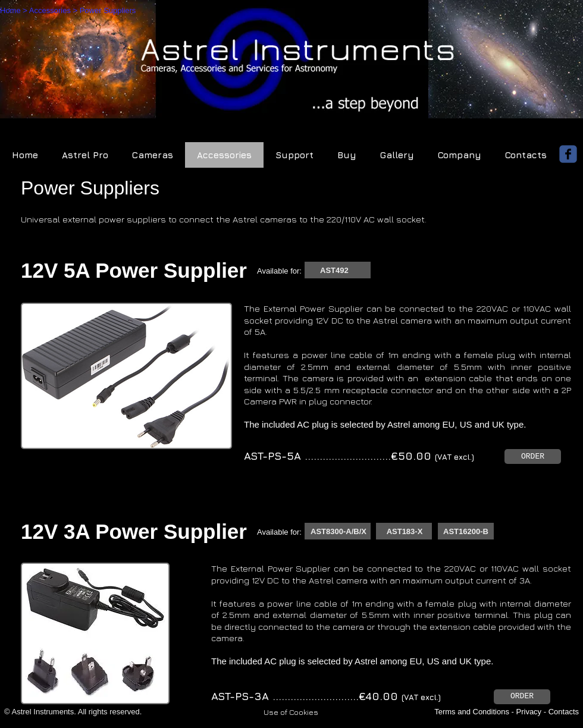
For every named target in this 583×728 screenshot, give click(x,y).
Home (10, 10)
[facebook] (568, 154)
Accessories (50, 10)
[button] (291, 712)
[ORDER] (533, 456)
